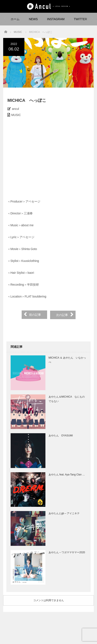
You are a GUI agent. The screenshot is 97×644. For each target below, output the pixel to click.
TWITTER (80, 19)
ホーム (15, 19)
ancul (15, 109)
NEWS (33, 19)
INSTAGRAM (56, 19)
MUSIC (16, 115)
